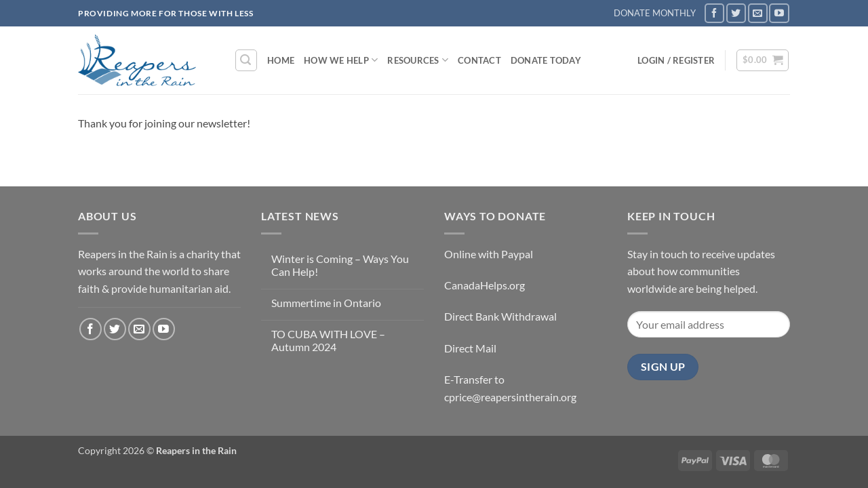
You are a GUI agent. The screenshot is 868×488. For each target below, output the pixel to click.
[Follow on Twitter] (736, 13)
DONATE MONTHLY (655, 13)
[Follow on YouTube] (779, 13)
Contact (479, 60)
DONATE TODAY (546, 60)
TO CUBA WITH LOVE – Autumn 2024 (328, 340)
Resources (418, 60)
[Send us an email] (758, 13)
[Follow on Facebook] (714, 13)
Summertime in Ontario (326, 303)
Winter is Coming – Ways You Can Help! (340, 265)
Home (281, 60)
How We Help (341, 60)
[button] (246, 60)
